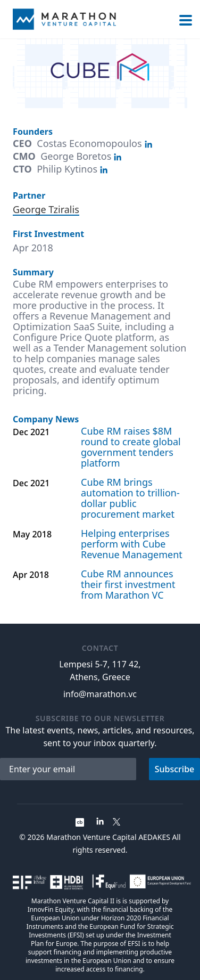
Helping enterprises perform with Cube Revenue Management (132, 544)
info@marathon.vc (100, 694)
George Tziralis (46, 209)
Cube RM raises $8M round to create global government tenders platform (131, 447)
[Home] (64, 19)
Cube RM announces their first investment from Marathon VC (128, 584)
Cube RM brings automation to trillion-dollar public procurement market (130, 498)
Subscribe (175, 769)
